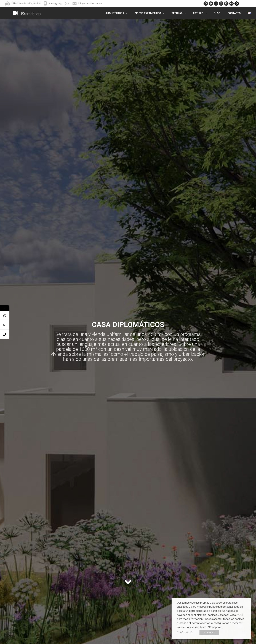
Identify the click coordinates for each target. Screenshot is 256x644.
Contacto (234, 13)
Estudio (200, 13)
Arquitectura (117, 13)
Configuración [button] (185, 632)
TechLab (179, 13)
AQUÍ (240, 615)
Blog (217, 13)
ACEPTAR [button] (209, 633)
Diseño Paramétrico (150, 13)
